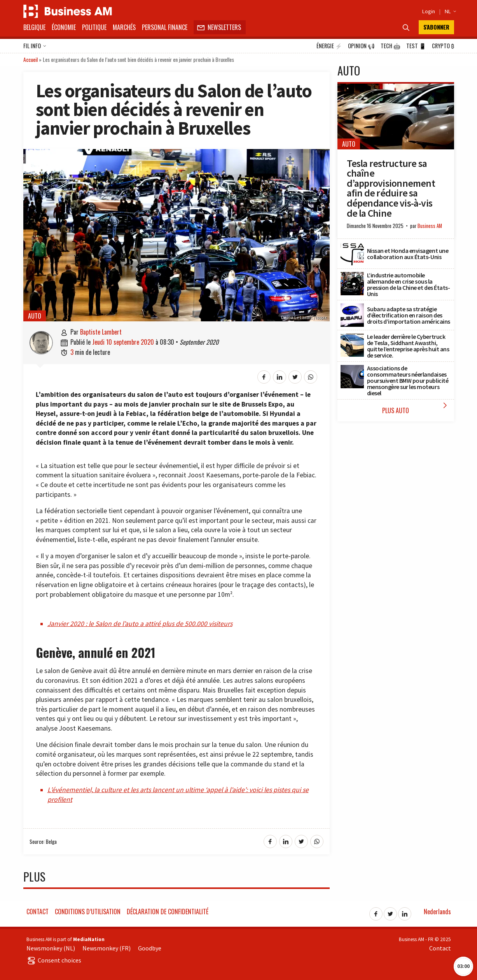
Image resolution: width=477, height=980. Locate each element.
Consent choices (54, 960)
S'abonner (436, 27)
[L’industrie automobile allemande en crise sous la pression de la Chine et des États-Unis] (352, 276)
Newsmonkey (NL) (51, 948)
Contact (38, 912)
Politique (94, 27)
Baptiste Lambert (101, 332)
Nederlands (437, 912)
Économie (64, 27)
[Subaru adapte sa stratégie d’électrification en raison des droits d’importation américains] (352, 308)
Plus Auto (416, 408)
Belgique (34, 27)
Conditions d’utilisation (88, 912)
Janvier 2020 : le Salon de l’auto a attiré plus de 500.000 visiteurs (140, 624)
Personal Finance (165, 27)
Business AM (430, 226)
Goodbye (150, 948)
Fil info (35, 46)
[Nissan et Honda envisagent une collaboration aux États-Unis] (352, 246)
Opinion (361, 46)
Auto (35, 316)
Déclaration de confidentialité (168, 912)
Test (416, 46)
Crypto (443, 46)
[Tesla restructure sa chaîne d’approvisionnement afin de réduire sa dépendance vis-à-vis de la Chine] (396, 88)
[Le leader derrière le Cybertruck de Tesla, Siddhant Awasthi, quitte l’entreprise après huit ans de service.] (352, 338)
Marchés (124, 27)
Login (429, 11)
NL (449, 11)
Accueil (31, 59)
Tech (391, 46)
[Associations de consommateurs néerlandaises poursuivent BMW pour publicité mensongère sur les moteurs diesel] (352, 369)
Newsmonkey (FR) (107, 948)
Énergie (329, 46)
